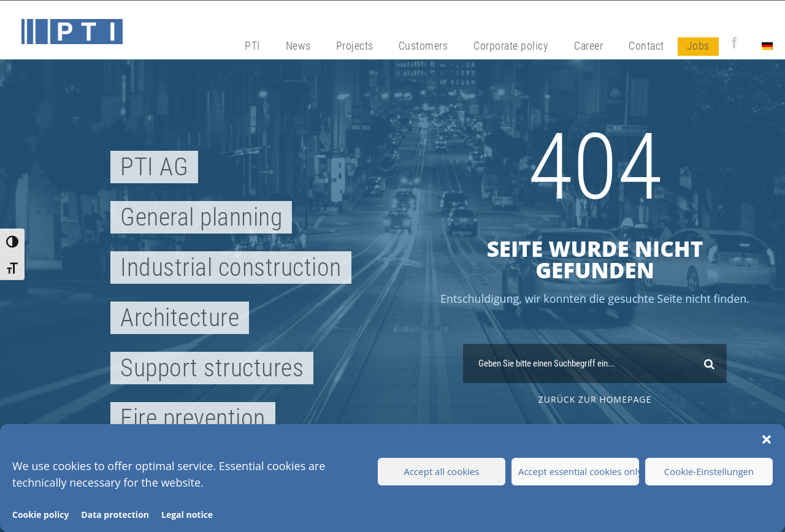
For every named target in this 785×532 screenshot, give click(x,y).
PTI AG (154, 167)
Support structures (212, 368)
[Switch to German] (767, 47)
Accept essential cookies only (579, 471)
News (298, 46)
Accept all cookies (441, 471)
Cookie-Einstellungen (709, 471)
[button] (767, 439)
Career (588, 46)
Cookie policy (40, 515)
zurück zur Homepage (595, 399)
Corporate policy (511, 46)
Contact (646, 46)
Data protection (115, 515)
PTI (252, 46)
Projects (355, 46)
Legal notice (187, 515)
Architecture (180, 318)
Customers (423, 46)
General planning (201, 217)
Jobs (698, 46)
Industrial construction (231, 268)
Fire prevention (193, 418)
